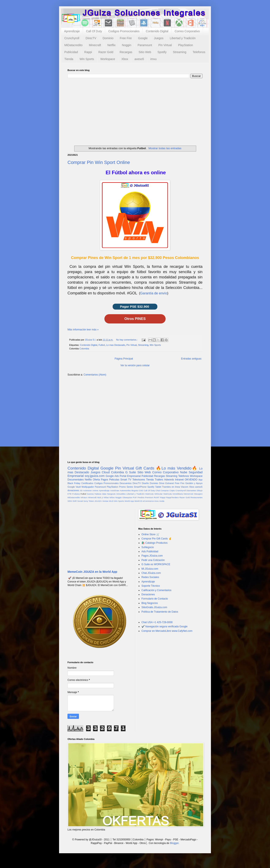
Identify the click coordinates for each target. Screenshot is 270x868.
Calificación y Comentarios (157, 590)
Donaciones (148, 594)
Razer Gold (106, 52)
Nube (184, 472)
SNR (74, 501)
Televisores (139, 480)
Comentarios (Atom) (95, 375)
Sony (86, 501)
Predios (141, 497)
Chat (158, 490)
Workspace (108, 59)
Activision (87, 490)
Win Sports (87, 59)
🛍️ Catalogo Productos (155, 543)
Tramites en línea (171, 487)
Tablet (158, 487)
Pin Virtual (165, 45)
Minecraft (95, 45)
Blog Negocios (150, 603)
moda (162, 501)
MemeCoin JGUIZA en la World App (92, 572)
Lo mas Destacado (116, 345)
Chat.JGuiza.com (151, 573)
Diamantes (191, 490)
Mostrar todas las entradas (165, 148)
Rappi (88, 52)
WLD (111, 501)
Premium (149, 497)
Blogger (174, 843)
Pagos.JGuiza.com (152, 556)
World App (129, 501)
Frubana (76, 494)
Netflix (111, 45)
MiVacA (84, 497)
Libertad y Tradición (183, 38)
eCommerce (148, 501)
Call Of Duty (94, 31)
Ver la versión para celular (135, 365)
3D (81, 490)
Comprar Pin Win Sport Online (99, 162)
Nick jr (100, 497)
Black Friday (74, 483)
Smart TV (126, 480)
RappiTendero (173, 497)
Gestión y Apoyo (194, 483)
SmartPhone (140, 487)
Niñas (106, 497)
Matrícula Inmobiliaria (173, 494)
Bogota (135, 490)
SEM (70, 501)
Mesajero (198, 494)
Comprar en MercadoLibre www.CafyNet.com (167, 631)
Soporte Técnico (151, 586)
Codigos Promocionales (124, 31)
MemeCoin (188, 494)
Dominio (108, 38)
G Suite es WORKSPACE (156, 564)
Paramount (145, 45)
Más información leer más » (83, 330)
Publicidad (71, 52)
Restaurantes (196, 497)
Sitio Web (145, 52)
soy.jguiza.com (95, 476)
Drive (162, 483)
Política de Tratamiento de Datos (160, 612)
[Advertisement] (135, 110)
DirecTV (91, 38)
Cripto (172, 490)
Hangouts (111, 494)
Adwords (169, 480)
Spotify (162, 52)
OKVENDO (191, 480)
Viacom (185, 487)
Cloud (106, 472)
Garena (90, 494)
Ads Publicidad (150, 551)
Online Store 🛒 (151, 534)
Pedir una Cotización (153, 560)
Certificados (87, 483)
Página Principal (124, 359)
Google (143, 38)
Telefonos (199, 52)
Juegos (159, 38)
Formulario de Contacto (155, 599)
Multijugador (88, 487)
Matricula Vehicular (154, 494)
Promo (122, 487)
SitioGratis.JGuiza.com (154, 607)
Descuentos (126, 483)
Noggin (127, 45)
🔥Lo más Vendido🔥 (177, 468)
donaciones (73, 490)
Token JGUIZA (95, 501)
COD (141, 490)
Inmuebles (121, 494)
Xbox (125, 59)
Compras (165, 490)
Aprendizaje (72, 31)
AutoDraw (115, 490)
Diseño (145, 483)
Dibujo (200, 490)
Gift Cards (145, 468)
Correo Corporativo (187, 31)
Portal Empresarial (130, 476)
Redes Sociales (150, 577)
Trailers (159, 480)
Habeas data (100, 494)
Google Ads (112, 476)
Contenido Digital (157, 31)
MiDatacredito (73, 45)
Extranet (170, 483)
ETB (70, 494)
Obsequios (127, 497)
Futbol (102, 345)
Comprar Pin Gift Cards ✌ (157, 539)
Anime (95, 490)
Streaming (180, 52)
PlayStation (186, 45)
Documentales (76, 480)
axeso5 (139, 59)
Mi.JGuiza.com (150, 569)
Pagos (104, 480)
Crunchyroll (72, 38)
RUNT (157, 497)
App (200, 480)
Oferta (96, 480)
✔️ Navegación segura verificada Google (165, 627)
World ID (138, 501)
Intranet (179, 480)
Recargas (126, 52)
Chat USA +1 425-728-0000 (157, 622)
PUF (135, 497)
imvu (154, 59)
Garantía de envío (154, 293)
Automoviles (125, 490)
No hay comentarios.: (127, 340)
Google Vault (74, 487)
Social (80, 501)
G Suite (131, 472)
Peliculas (114, 480)
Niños (112, 497)
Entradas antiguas (191, 359)
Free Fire (126, 38)
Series (130, 487)
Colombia (84, 349)
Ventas (105, 501)
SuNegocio (148, 547)
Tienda (69, 59)
